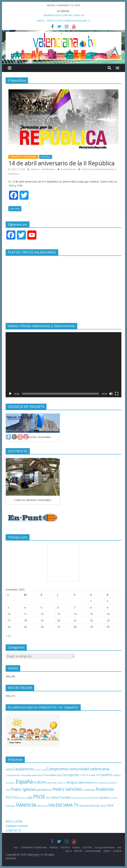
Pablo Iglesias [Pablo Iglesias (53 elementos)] (24, 789)
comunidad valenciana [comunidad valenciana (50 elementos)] (89, 769)
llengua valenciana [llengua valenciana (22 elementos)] (79, 782)
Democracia (88, 169)
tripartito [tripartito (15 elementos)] (104, 798)
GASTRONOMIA (93, 851)
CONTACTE (13, 831)
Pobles (76, 847)
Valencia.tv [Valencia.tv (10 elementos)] (42, 806)
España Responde (105, 169)
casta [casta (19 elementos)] (9, 769)
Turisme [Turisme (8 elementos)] (114, 798)
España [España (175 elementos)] (24, 782)
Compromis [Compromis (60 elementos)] (57, 769)
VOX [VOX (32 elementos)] (110, 805)
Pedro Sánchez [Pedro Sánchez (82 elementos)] (67, 789)
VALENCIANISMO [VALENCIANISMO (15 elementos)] (90, 806)
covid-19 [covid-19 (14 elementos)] (94, 775)
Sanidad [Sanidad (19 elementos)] (65, 798)
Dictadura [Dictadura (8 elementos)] (10, 783)
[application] (63, 365)
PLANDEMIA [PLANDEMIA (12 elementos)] (89, 790)
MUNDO (54, 847)
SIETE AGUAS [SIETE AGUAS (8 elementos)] (93, 798)
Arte (119, 847)
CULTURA (87, 847)
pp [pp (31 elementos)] (30, 797)
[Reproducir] (10, 394)
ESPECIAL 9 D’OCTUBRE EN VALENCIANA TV (68, 21)
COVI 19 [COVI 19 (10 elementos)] (84, 775)
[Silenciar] (111, 394)
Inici (16, 847)
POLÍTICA (46, 157)
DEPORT (78, 851)
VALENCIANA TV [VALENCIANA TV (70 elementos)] (63, 805)
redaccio (35, 169)
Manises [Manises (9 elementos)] (104, 783)
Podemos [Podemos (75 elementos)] (105, 789)
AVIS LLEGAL (14, 821)
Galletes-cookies (17, 826)
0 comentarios (67, 169)
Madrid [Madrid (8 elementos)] (96, 783)
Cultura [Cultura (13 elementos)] (116, 775)
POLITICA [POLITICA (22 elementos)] (12, 797)
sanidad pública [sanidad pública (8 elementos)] (79, 798)
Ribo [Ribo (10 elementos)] (48, 798)
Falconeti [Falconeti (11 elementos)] (51, 783)
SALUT (68, 851)
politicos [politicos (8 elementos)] (23, 798)
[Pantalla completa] (117, 394)
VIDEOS (41, 21)
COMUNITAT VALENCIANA (23, 157)
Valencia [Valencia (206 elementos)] (26, 805)
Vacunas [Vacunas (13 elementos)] (10, 806)
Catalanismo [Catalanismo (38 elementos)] (23, 769)
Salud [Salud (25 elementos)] (55, 797)
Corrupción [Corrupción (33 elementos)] (70, 775)
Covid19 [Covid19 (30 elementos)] (106, 775)
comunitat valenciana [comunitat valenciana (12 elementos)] (32, 775)
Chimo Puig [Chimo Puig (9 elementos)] (40, 769)
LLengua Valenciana (104, 847)
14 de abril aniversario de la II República (61, 163)
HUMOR (117, 851)
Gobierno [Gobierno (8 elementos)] (61, 783)
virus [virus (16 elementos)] (103, 806)
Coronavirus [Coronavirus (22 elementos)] (52, 775)
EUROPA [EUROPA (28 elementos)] (40, 782)
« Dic (9, 636)
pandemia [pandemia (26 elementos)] (44, 790)
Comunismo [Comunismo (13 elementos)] (13, 775)
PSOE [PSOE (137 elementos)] (39, 797)
